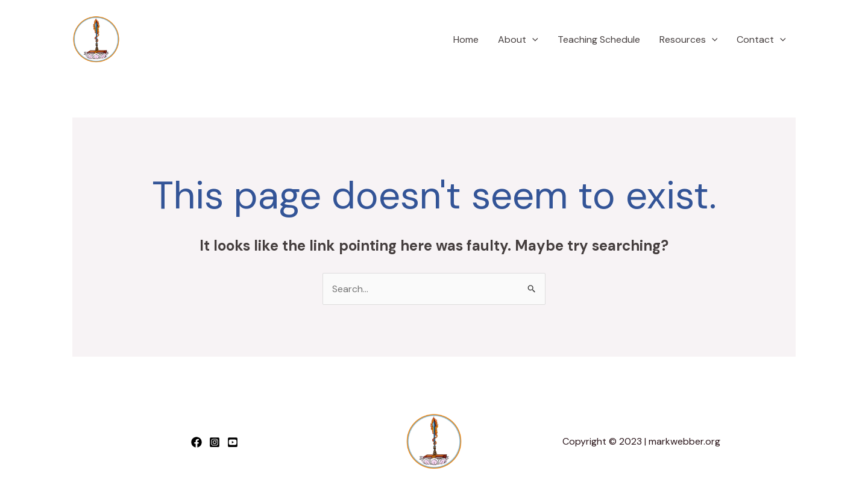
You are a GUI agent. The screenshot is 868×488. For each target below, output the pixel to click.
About (518, 40)
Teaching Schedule (599, 39)
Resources (689, 40)
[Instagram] (215, 442)
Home (466, 39)
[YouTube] (233, 442)
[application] (532, 40)
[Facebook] (197, 442)
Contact (761, 40)
